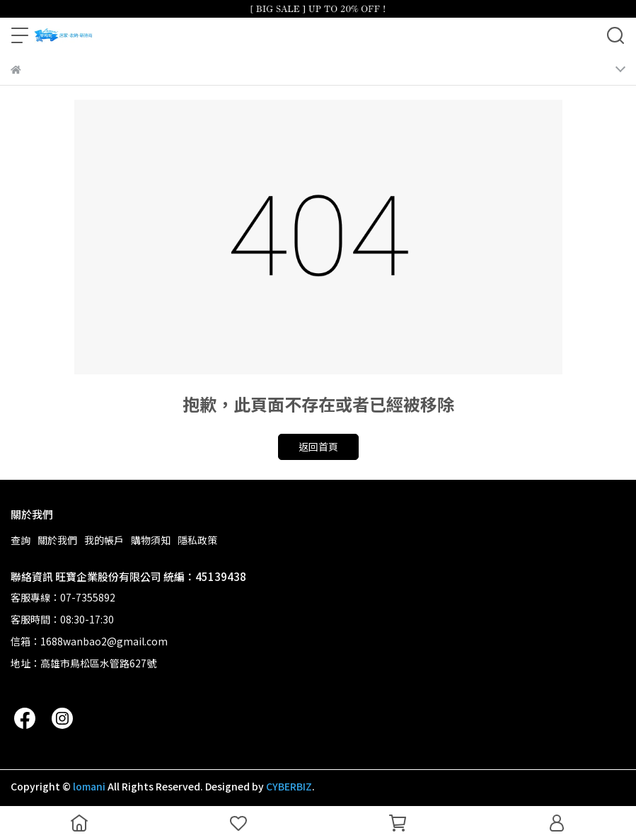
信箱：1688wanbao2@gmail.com (89, 641)
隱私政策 (197, 540)
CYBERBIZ (289, 786)
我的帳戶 (104, 540)
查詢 (21, 540)
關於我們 (57, 540)
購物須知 (151, 540)
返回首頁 (318, 447)
